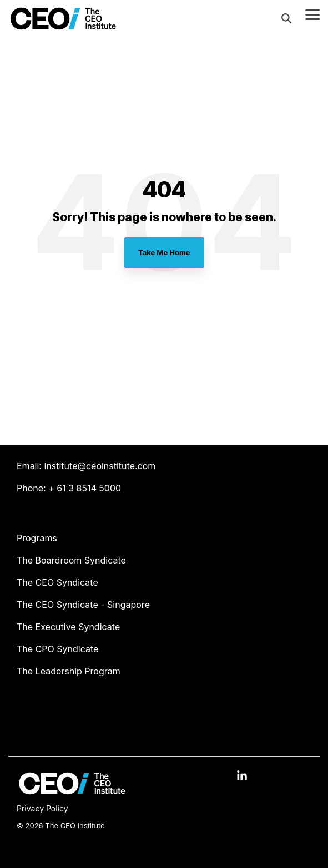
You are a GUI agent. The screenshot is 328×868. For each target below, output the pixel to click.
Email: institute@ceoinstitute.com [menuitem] (86, 466)
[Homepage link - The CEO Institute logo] (72, 791)
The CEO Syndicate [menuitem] (57, 582)
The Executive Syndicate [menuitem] (68, 627)
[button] (242, 777)
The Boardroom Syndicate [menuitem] (71, 560)
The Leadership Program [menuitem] (69, 671)
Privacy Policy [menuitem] (42, 808)
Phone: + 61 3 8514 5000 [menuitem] (69, 488)
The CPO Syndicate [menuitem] (57, 649)
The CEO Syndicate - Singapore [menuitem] (83, 605)
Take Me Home (164, 252)
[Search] (286, 18)
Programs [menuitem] (37, 538)
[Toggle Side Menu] (312, 14)
